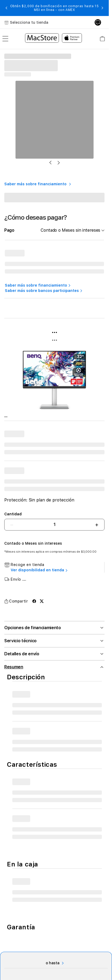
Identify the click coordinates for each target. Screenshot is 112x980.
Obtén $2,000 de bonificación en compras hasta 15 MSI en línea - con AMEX (55, 8)
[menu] (5, 39)
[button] (6, 8)
